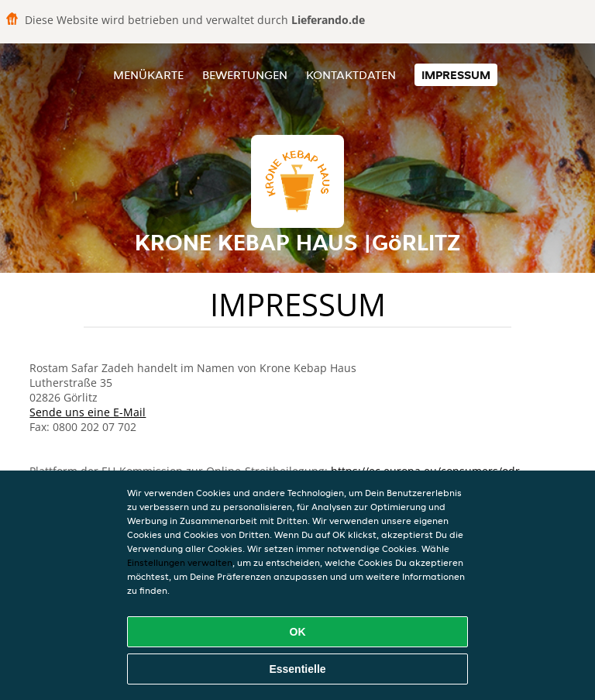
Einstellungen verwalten (180, 562)
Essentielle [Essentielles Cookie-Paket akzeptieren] (297, 669)
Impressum (456, 75)
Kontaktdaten (351, 75)
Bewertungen (245, 75)
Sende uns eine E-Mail (88, 412)
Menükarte (148, 75)
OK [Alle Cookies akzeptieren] (298, 632)
